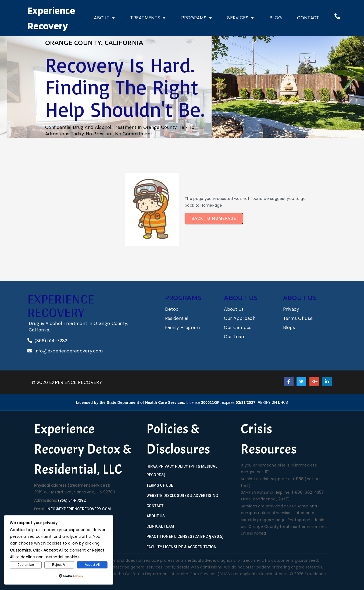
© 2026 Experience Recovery (67, 382)
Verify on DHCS (273, 402)
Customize (26, 565)
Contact (155, 506)
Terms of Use (160, 485)
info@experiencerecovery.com (79, 509)
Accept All (92, 565)
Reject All (59, 565)
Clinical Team (160, 526)
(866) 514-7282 (72, 500)
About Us (156, 516)
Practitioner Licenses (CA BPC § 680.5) (185, 536)
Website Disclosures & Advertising (182, 496)
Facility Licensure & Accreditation (182, 547)
